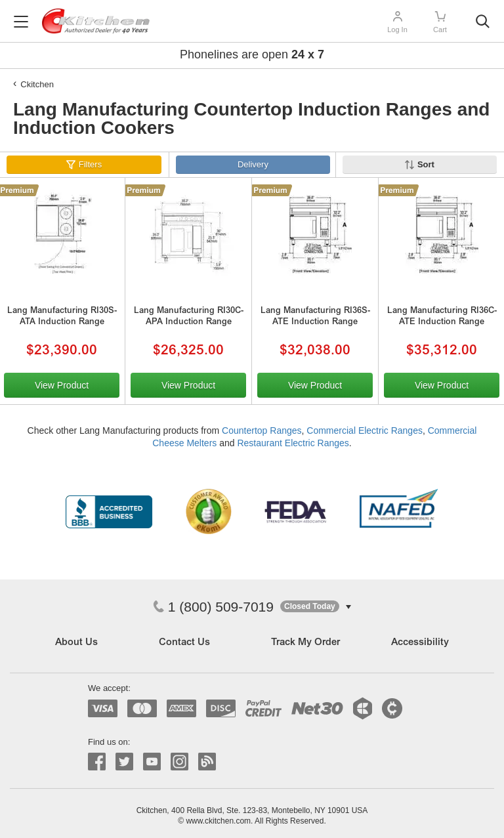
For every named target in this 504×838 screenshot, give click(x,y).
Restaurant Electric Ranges (293, 443)
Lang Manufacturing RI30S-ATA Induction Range (62, 317)
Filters (90, 164)
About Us (76, 643)
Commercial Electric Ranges (365, 430)
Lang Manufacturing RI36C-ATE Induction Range (442, 317)
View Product (62, 385)
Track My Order (305, 643)
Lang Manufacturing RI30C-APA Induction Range (189, 317)
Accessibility (420, 643)
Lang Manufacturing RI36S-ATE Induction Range (315, 317)
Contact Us (184, 643)
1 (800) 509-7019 (213, 607)
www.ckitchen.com (218, 821)
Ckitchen (37, 84)
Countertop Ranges (262, 430)
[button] (316, 607)
